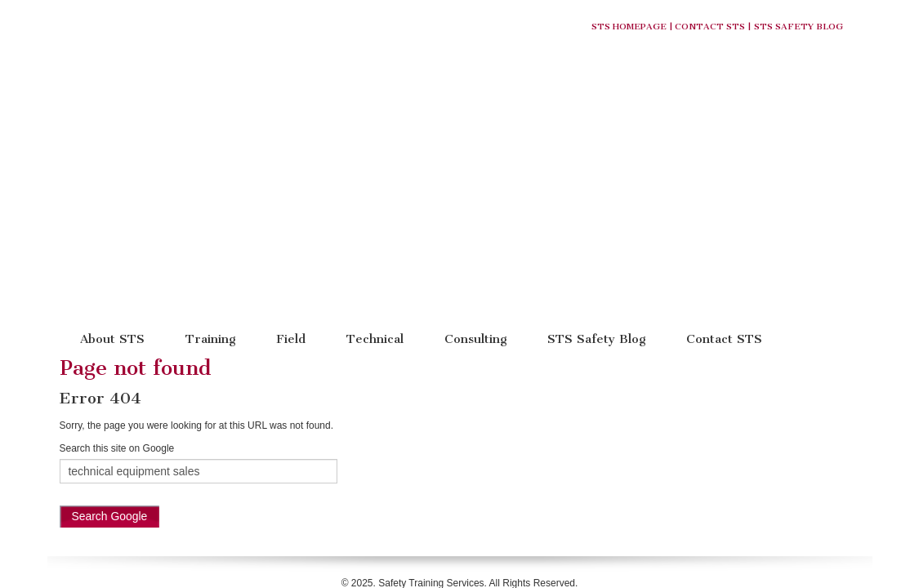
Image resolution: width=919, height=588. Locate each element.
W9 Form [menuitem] (509, 439)
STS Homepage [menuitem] (291, 439)
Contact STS (710, 27)
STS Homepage (629, 27)
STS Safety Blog (799, 27)
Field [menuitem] (291, 166)
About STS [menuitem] (112, 166)
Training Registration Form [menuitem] (604, 439)
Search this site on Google (117, 276)
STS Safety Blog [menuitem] (596, 166)
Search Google (110, 344)
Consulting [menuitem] (475, 166)
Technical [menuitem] (375, 166)
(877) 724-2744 (548, 424)
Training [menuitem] (210, 166)
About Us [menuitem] (363, 439)
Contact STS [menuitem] (724, 166)
